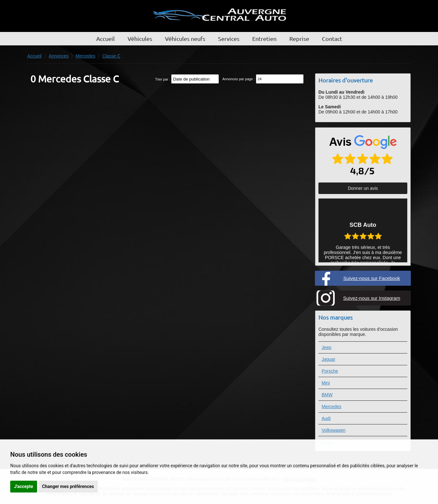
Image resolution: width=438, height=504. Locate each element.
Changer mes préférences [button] (68, 486)
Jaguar (328, 359)
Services (229, 39)
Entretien (264, 39)
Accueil (106, 39)
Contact (332, 39)
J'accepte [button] (24, 486)
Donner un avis (363, 188)
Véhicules (140, 39)
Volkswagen (334, 430)
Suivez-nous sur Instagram (372, 298)
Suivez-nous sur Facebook (372, 278)
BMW (327, 395)
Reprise (299, 39)
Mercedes (331, 407)
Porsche (330, 371)
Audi (326, 418)
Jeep (326, 347)
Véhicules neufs (185, 39)
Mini (326, 383)
